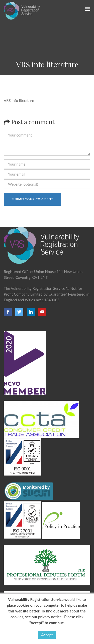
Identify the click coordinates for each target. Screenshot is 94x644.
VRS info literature (19, 100)
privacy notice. (50, 617)
